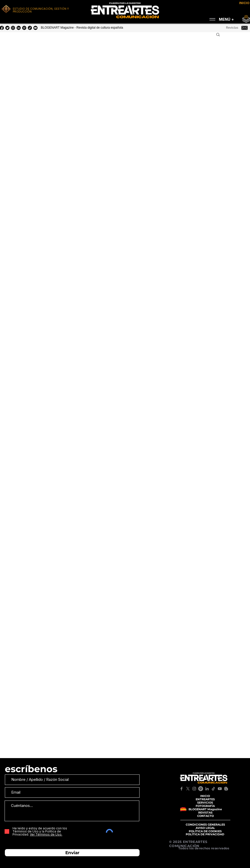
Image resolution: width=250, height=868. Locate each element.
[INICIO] (205, 796)
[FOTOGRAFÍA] (205, 806)
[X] (188, 789)
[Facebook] (182, 789)
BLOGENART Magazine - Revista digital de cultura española (82, 28)
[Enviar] (72, 853)
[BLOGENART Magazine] (205, 809)
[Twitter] (7, 28)
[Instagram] (13, 28)
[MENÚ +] (220, 19)
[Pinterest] (24, 28)
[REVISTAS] (205, 813)
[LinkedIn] (19, 28)
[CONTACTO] (205, 816)
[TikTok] (213, 789)
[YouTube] (35, 28)
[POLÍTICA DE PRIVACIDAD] (205, 834)
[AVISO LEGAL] (205, 828)
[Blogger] (226, 789)
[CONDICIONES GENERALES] (205, 825)
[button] (218, 35)
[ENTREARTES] (205, 799)
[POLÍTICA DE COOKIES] (205, 831)
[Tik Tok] (30, 28)
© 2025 (176, 842)
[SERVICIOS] (205, 803)
